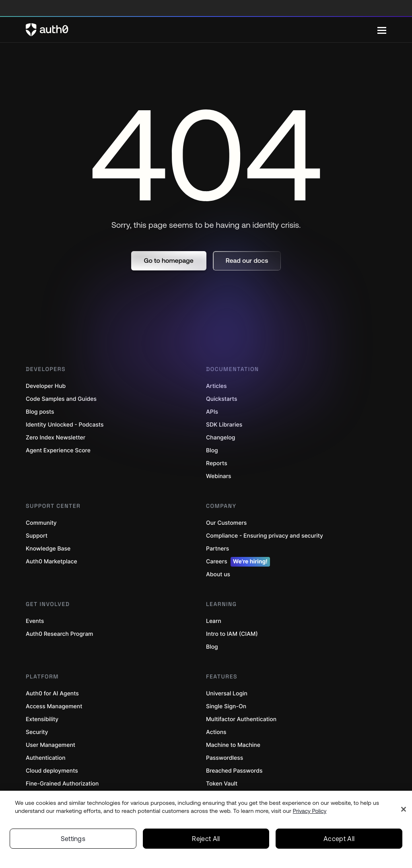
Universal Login (227, 694)
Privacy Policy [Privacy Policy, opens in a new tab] (310, 811)
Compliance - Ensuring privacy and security (265, 536)
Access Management (54, 706)
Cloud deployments (52, 771)
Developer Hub (46, 386)
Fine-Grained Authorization (62, 784)
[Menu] (382, 30)
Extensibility (42, 719)
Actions (216, 732)
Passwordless (225, 758)
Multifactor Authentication (241, 719)
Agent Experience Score (58, 450)
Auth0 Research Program (59, 634)
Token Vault (222, 784)
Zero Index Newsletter (56, 438)
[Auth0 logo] (202, 30)
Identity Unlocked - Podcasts (65, 425)
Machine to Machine (233, 745)
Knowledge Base (48, 549)
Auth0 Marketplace (51, 562)
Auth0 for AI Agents (52, 694)
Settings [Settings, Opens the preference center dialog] (73, 839)
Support (37, 536)
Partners (217, 549)
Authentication (46, 758)
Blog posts (40, 412)
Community (41, 523)
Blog (212, 647)
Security (37, 732)
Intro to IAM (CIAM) (232, 634)
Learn (214, 621)
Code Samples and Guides (61, 399)
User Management (50, 745)
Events (35, 621)
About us (218, 574)
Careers (238, 562)
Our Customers (226, 523)
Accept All (339, 839)
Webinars (219, 476)
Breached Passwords (234, 771)
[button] (169, 261)
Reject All (206, 839)
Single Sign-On (226, 706)
